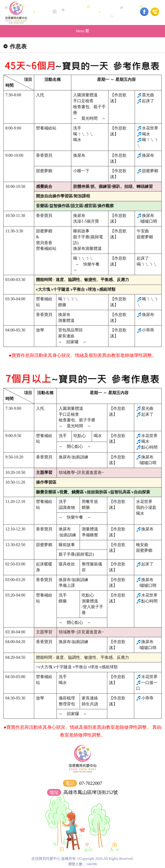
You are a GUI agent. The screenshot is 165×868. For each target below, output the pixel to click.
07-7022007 (91, 783)
